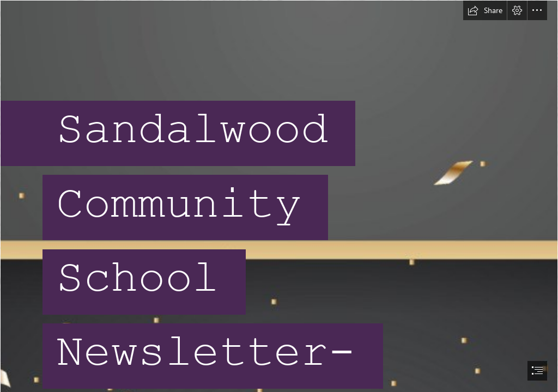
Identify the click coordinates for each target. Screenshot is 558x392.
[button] (485, 10)
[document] (279, 196)
